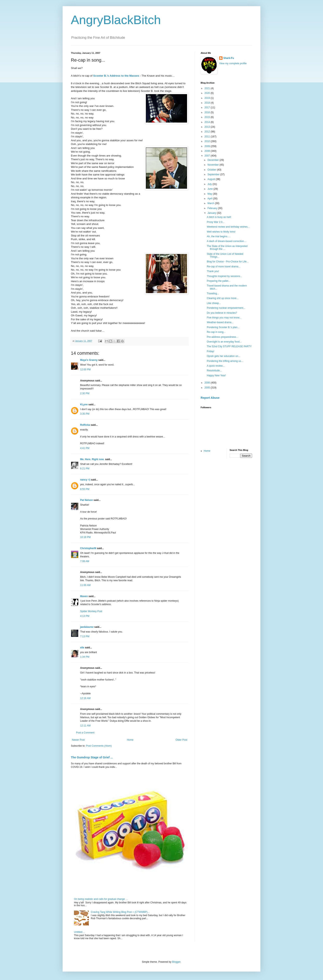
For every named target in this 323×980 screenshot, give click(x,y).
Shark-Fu (229, 58)
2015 (208, 117)
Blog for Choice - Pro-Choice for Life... (228, 262)
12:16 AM (85, 698)
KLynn (84, 405)
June (210, 189)
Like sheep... (214, 303)
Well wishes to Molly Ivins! (221, 232)
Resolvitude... (214, 371)
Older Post (181, 740)
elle (82, 648)
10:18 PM (85, 537)
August (212, 179)
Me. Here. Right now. (92, 459)
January (212, 213)
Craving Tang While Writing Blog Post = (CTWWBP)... (120, 912)
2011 (208, 137)
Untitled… (79, 932)
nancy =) (85, 480)
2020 (208, 93)
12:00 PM (85, 370)
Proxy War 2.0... (216, 222)
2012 (208, 132)
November (214, 165)
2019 (208, 98)
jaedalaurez (87, 627)
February (213, 208)
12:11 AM (85, 726)
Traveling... (213, 294)
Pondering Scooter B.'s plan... (223, 327)
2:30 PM (85, 393)
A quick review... (216, 366)
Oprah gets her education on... (224, 356)
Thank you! (213, 271)
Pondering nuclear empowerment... (226, 308)
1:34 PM (85, 657)
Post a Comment (85, 733)
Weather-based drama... (220, 322)
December (214, 160)
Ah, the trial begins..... (219, 236)
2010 (208, 141)
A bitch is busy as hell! (219, 217)
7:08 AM (85, 561)
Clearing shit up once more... (223, 298)
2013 (208, 127)
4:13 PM (85, 616)
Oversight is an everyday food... (224, 342)
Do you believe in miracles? (222, 313)
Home (130, 740)
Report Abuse (210, 398)
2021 (208, 88)
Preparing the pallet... (219, 281)
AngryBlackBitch (116, 20)
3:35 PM (85, 414)
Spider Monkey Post (91, 611)
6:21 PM (85, 469)
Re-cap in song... (216, 332)
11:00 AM (85, 585)
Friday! (211, 351)
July (210, 184)
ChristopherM (88, 548)
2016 (208, 112)
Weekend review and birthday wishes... (228, 227)
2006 (208, 383)
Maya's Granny (89, 360)
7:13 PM (85, 636)
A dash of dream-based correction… (227, 241)
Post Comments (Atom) (99, 746)
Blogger (176, 962)
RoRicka (85, 425)
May (210, 194)
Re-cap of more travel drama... (224, 267)
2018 (208, 103)
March (211, 203)
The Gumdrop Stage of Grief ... (92, 757)
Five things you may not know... (224, 318)
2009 (208, 146)
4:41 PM (85, 448)
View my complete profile (233, 63)
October (212, 170)
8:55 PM (85, 489)
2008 (208, 151)
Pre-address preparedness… (223, 337)
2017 (208, 108)
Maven (84, 596)
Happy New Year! (216, 375)
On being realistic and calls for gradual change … (101, 899)
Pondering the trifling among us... (225, 361)
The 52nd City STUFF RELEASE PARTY (229, 346)
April (210, 199)
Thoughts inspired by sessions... (224, 276)
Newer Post (78, 740)
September (214, 174)
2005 (208, 388)
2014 (208, 122)
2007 (208, 156)
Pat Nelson (87, 500)
